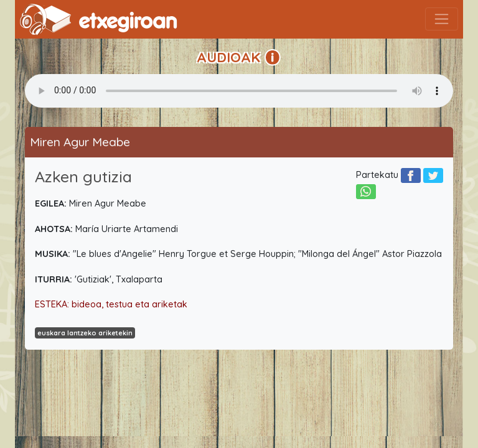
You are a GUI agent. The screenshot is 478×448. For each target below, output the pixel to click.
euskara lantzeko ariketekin (85, 333)
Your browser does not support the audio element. (239, 91)
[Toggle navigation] (442, 19)
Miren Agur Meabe (80, 142)
